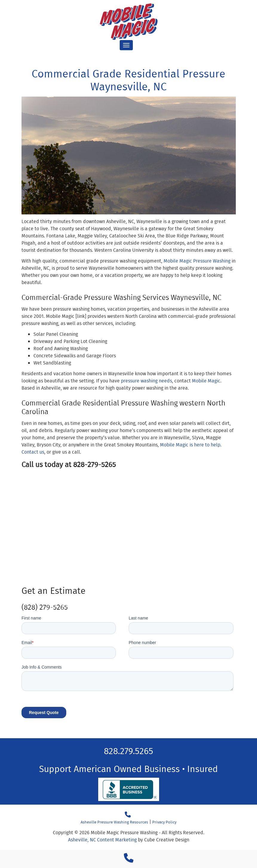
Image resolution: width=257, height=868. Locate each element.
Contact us (33, 452)
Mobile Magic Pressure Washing (197, 261)
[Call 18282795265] (128, 815)
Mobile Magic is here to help (190, 445)
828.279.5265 (128, 751)
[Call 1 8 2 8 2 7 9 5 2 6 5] (129, 860)
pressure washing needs (146, 381)
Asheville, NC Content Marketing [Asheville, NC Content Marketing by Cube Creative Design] (102, 840)
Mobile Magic (206, 381)
